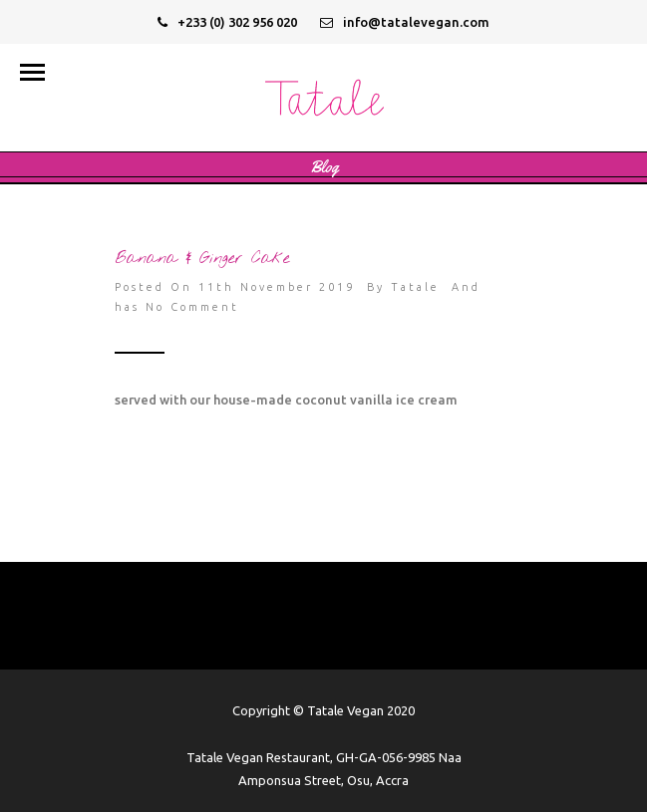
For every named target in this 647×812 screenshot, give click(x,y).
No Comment (192, 307)
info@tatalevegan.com (405, 22)
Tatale (415, 287)
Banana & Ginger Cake (202, 259)
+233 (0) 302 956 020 (227, 22)
